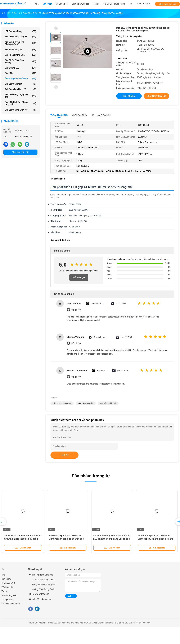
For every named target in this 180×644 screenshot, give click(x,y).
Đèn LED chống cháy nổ (20, 37)
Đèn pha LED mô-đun (20, 55)
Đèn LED (20, 73)
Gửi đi (64, 455)
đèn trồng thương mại (62, 403)
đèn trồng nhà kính (108, 403)
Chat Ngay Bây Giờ (167, 4)
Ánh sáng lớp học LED (20, 89)
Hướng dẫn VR (8, 583)
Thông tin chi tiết (59, 115)
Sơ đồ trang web (9, 595)
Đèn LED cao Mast (20, 84)
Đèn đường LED (20, 68)
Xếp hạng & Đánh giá (101, 115)
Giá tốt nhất (129, 96)
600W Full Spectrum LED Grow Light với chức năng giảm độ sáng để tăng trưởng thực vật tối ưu (156, 539)
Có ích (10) (76, 343)
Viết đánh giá (79, 277)
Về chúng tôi (7, 587)
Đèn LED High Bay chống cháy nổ (20, 103)
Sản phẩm (6, 579)
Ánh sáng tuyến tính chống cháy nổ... (20, 43)
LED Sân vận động (20, 31)
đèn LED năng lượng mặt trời (20, 96)
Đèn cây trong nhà (86, 403)
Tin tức (5, 591)
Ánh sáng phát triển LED (20, 79)
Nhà (3, 575)
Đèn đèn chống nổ (20, 50)
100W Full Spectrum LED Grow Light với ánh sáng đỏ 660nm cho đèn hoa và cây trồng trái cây (66, 539)
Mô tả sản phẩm (80, 115)
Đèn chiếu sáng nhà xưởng (20, 61)
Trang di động (8, 600)
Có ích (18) (76, 310)
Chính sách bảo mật (11, 604)
